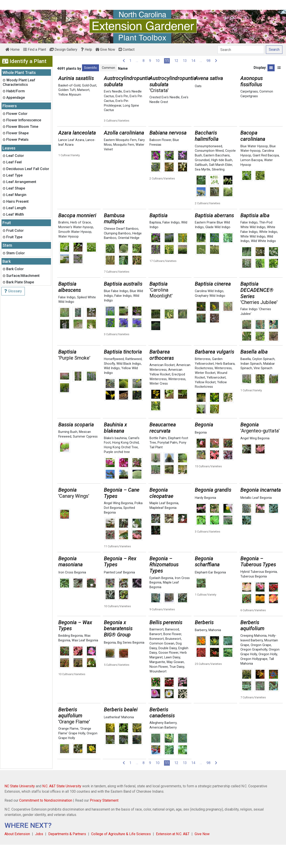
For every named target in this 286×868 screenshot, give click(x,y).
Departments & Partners (67, 857)
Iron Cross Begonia (72, 596)
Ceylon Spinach (263, 382)
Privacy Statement (104, 824)
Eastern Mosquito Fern (120, 163)
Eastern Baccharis (217, 179)
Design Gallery (63, 50)
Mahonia (215, 653)
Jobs (39, 857)
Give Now (105, 50)
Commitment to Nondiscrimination (46, 824)
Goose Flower (168, 676)
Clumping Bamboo (117, 257)
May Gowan (175, 685)
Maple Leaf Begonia (164, 526)
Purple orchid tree (117, 475)
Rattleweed (134, 382)
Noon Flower (159, 690)
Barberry (201, 653)
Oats (198, 86)
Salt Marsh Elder (221, 188)
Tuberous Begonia (254, 600)
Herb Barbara (225, 387)
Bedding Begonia (70, 659)
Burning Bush (68, 455)
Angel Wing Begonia (255, 462)
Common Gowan (162, 667)
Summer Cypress (85, 460)
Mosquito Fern (124, 168)
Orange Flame (68, 752)
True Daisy (177, 690)
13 (185, 61)
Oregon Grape (261, 668)
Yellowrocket (216, 401)
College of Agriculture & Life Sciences (121, 857)
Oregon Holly (268, 677)
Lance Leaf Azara (71, 163)
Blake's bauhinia (115, 461)
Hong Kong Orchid (125, 466)
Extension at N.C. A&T (173, 857)
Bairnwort (157, 653)
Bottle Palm (158, 461)
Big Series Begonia (131, 666)
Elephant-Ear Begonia (210, 596)
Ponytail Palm (167, 466)
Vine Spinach (263, 391)
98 (208, 61)
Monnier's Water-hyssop (76, 250)
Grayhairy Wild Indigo (210, 319)
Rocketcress (204, 391)
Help (86, 50)
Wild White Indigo (263, 264)
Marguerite (157, 685)
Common (108, 68)
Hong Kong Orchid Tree (121, 471)
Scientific (90, 68)
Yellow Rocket (205, 406)
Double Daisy (168, 671)
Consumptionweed (208, 170)
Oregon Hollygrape (254, 682)
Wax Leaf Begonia (85, 664)
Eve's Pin (122, 96)
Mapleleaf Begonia (163, 531)
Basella (246, 382)
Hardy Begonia (205, 521)
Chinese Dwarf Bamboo (121, 252)
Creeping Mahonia (253, 659)
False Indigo (171, 246)
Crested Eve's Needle (165, 97)
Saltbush (201, 188)
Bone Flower (172, 657)
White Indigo (268, 255)
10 (158, 61)
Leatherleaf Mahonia (119, 741)
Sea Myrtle (203, 193)
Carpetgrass (249, 92)
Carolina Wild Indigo (209, 314)
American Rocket (162, 388)
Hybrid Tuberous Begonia (259, 595)
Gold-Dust (89, 85)
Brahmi (63, 246)
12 (176, 61)
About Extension (17, 857)
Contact (127, 50)
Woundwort (158, 695)
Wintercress (177, 402)
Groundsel (202, 183)
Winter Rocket (205, 396)
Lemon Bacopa (251, 183)
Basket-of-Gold (69, 85)
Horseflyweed (114, 382)
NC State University (20, 809)
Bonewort (157, 662)
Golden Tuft (67, 90)
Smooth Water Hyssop (75, 255)
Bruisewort (173, 662)
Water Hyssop (68, 260)
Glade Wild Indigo (218, 250)
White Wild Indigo (253, 260)
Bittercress (203, 382)
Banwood (172, 653)
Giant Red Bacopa (266, 179)
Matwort (83, 90)
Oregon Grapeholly (254, 673)
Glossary (13, 291)
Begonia (201, 456)
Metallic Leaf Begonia (256, 521)
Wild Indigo (112, 391)
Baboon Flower (160, 163)
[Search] (241, 50)
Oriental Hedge (129, 261)
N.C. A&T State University (62, 809)
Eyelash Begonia (161, 601)
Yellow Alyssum (70, 95)
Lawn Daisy (172, 681)
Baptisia (155, 246)
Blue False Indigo (116, 314)
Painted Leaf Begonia (119, 596)
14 (193, 61)
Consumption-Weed (209, 174)
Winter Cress (159, 407)
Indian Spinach (251, 387)
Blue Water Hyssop (254, 170)
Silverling (218, 193)
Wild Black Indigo (129, 387)
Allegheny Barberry (163, 746)
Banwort (156, 657)
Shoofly (109, 387)
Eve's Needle (113, 92)
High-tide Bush (222, 183)
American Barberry (163, 751)
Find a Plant (35, 50)
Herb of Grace (81, 246)
